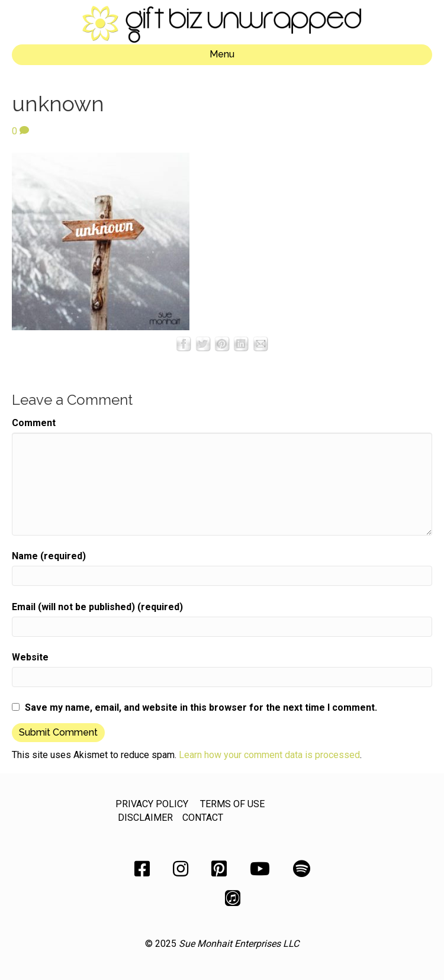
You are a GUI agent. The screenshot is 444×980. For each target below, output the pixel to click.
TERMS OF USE (232, 804)
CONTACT (203, 818)
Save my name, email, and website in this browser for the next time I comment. (201, 707)
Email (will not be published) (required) (97, 607)
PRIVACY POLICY (152, 804)
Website (30, 657)
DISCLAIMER (145, 818)
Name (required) (49, 556)
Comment (34, 423)
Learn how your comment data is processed (269, 755)
